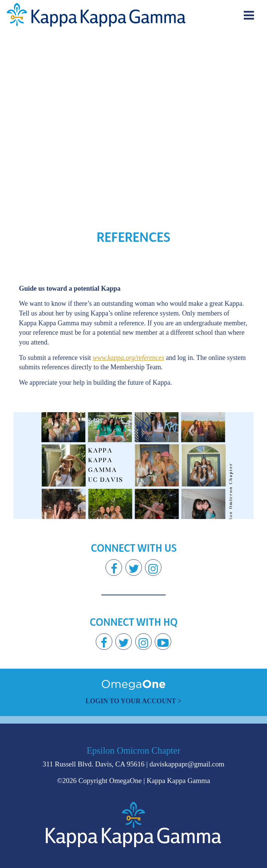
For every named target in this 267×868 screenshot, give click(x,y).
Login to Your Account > (134, 701)
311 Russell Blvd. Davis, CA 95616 (94, 764)
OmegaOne (126, 781)
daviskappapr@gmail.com (187, 764)
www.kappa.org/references (129, 358)
